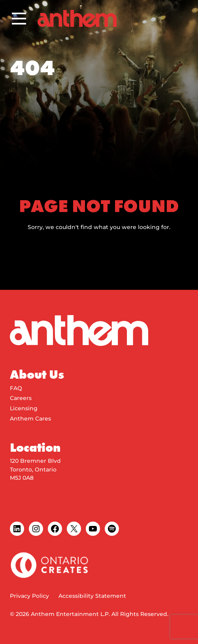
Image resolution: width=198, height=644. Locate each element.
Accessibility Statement (92, 596)
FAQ (16, 388)
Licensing (24, 408)
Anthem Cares (30, 419)
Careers (21, 398)
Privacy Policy (29, 596)
